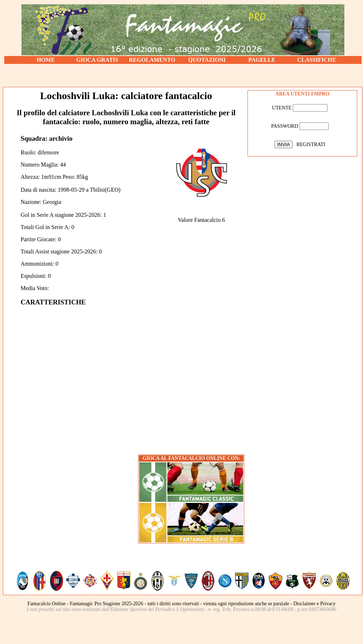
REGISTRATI (311, 144)
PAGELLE (262, 60)
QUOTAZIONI (207, 60)
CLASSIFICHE (317, 60)
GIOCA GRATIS (97, 60)
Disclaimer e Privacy (314, 604)
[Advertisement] (183, 75)
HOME (46, 60)
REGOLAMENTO (152, 60)
